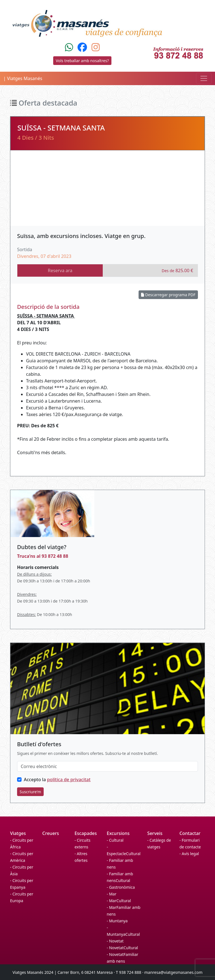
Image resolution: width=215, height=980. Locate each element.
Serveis (155, 833)
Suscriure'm (30, 792)
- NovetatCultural (122, 948)
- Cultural (115, 840)
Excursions (118, 833)
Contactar (190, 833)
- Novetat (115, 941)
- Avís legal (189, 854)
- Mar (111, 894)
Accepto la (57, 780)
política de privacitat (69, 780)
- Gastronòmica (121, 887)
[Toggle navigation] (204, 78)
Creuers (51, 833)
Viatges (18, 833)
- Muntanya (117, 921)
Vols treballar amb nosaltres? (82, 61)
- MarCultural (119, 901)
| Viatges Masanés (23, 78)
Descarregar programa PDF (168, 295)
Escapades (86, 833)
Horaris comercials (38, 567)
